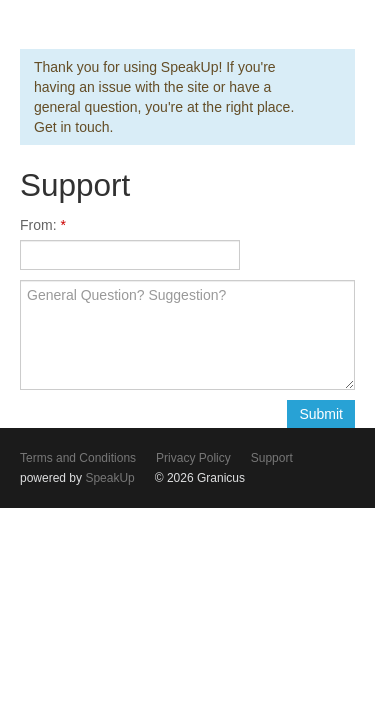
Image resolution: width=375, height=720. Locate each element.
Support (272, 458)
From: (40, 225)
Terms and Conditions (78, 458)
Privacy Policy (193, 458)
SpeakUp (109, 478)
